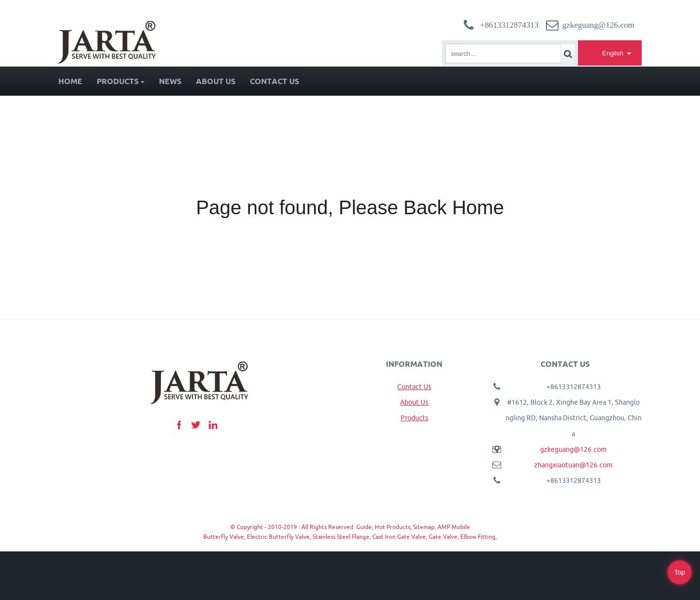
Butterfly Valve (224, 537)
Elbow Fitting (478, 537)
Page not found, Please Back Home (350, 207)
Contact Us (274, 81)
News (170, 81)
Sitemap (424, 527)
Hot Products (393, 527)
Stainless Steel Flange (341, 537)
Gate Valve (443, 537)
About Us (216, 81)
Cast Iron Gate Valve (399, 537)
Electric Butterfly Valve (278, 537)
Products (121, 81)
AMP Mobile (454, 527)
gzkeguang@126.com (573, 449)
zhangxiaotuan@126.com (573, 465)
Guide (364, 527)
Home (70, 81)
